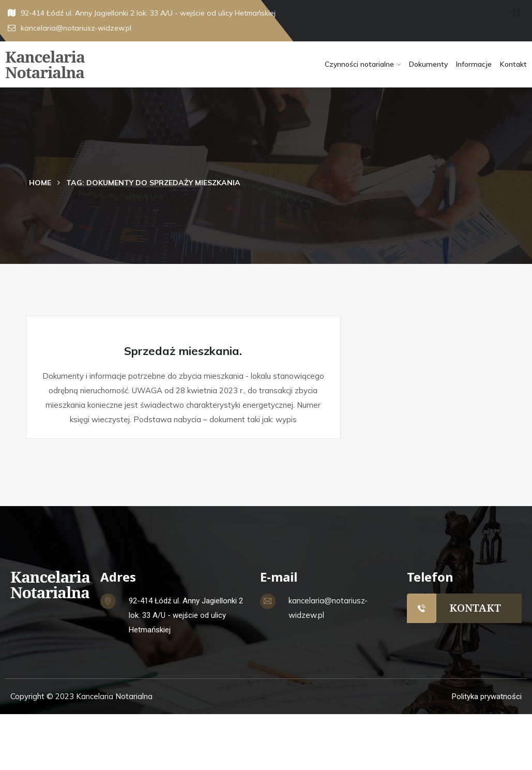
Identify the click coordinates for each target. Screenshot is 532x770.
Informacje (474, 64)
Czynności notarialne (359, 64)
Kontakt (513, 64)
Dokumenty (428, 64)
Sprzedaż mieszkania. (183, 351)
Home (40, 183)
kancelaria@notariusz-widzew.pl (70, 28)
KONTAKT (475, 608)
